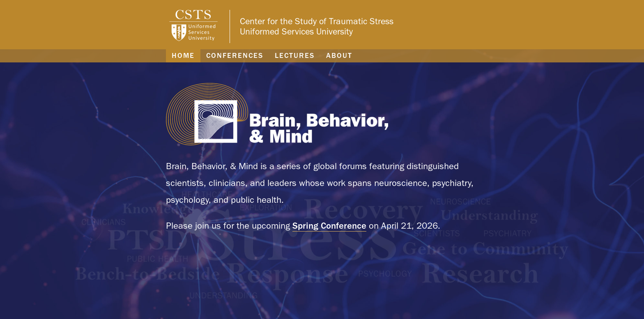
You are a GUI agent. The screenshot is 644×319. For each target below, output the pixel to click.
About (339, 55)
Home (183, 55)
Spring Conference (329, 225)
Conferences (235, 55)
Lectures (295, 55)
